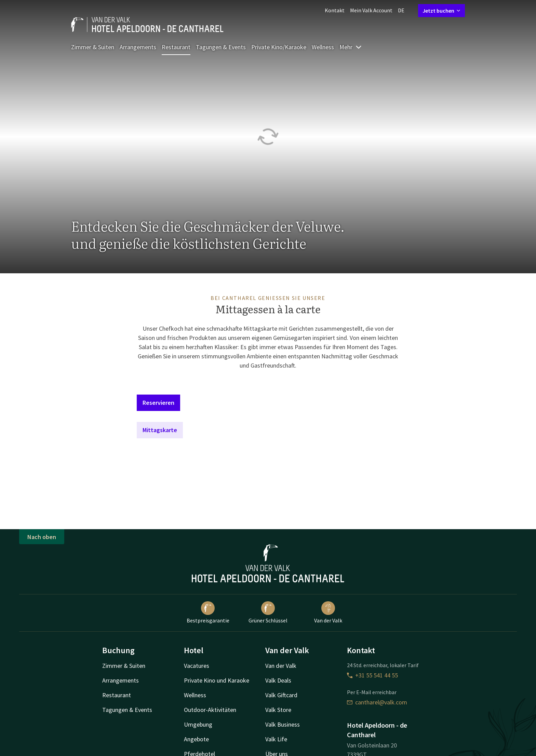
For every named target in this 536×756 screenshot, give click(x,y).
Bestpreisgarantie (208, 613)
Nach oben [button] (42, 537)
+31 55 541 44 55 (372, 675)
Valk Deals (278, 680)
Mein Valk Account (371, 10)
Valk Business (283, 724)
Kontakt (335, 10)
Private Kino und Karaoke (217, 680)
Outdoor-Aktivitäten (210, 710)
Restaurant (176, 47)
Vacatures (197, 666)
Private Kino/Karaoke (279, 47)
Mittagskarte (160, 430)
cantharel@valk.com (377, 702)
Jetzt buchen (441, 11)
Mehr (351, 47)
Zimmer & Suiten (93, 47)
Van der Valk (328, 613)
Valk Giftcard (281, 695)
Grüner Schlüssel (268, 613)
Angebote (196, 739)
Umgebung (198, 724)
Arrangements (138, 47)
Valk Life (276, 739)
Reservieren (158, 403)
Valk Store (278, 710)
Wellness (323, 47)
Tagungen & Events (221, 47)
